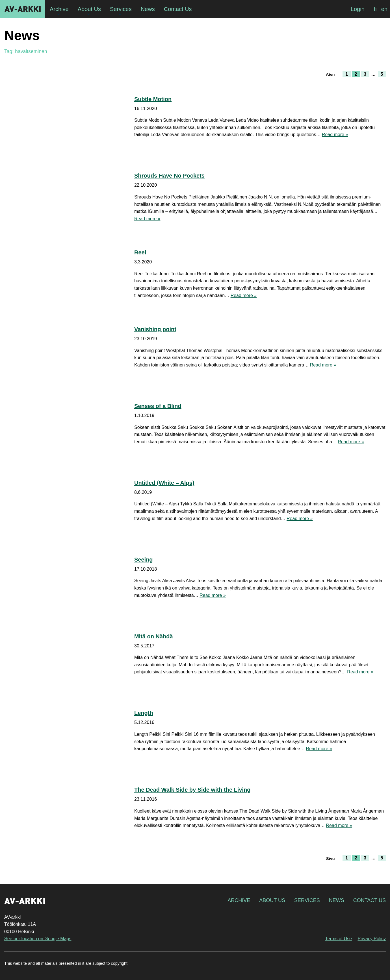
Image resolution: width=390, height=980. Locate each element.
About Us (272, 900)
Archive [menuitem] (59, 9)
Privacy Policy (372, 939)
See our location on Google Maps (38, 939)
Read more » (335, 135)
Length (144, 713)
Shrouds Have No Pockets (169, 176)
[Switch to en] (384, 9)
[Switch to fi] (375, 9)
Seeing (144, 560)
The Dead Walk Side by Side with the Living (192, 790)
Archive (239, 900)
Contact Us (370, 900)
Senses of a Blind (158, 406)
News (337, 900)
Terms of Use (339, 939)
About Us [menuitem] (89, 9)
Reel (140, 252)
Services (307, 900)
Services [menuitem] (121, 9)
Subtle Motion (153, 99)
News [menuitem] (148, 9)
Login (358, 9)
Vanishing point (155, 329)
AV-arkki (23, 9)
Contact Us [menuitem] (178, 9)
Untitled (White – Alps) (164, 483)
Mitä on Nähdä (154, 636)
